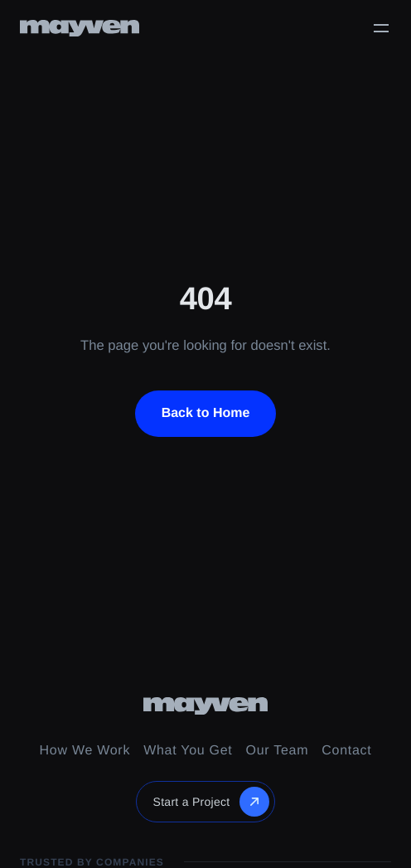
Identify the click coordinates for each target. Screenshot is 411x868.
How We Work (85, 751)
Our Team (278, 751)
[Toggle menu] (381, 28)
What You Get (188, 751)
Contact (346, 751)
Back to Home (206, 413)
